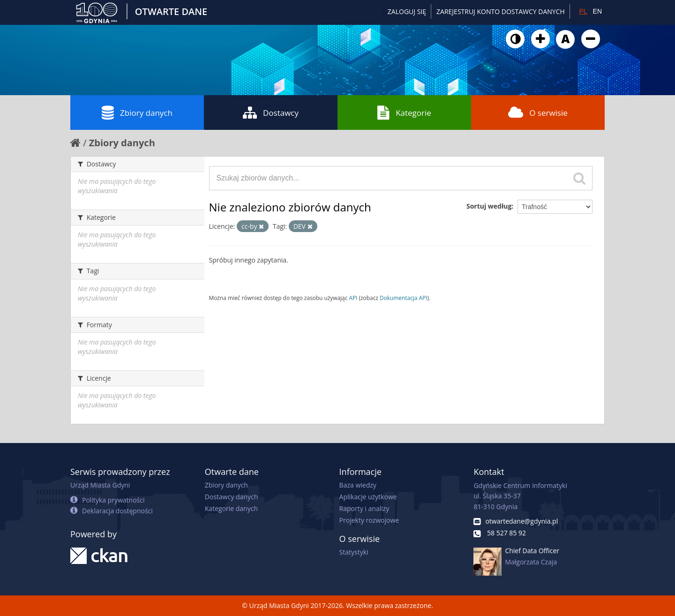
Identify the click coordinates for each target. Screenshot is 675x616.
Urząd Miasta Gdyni (100, 485)
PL (583, 11)
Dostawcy (271, 113)
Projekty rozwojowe (369, 520)
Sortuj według (489, 206)
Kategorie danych (231, 508)
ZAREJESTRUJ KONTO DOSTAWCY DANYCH (501, 11)
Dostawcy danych (231, 497)
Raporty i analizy (364, 508)
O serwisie (538, 113)
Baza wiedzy (358, 485)
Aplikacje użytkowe (368, 497)
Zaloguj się (407, 11)
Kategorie (404, 113)
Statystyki (354, 552)
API (353, 298)
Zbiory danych (137, 113)
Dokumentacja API (404, 298)
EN (597, 11)
